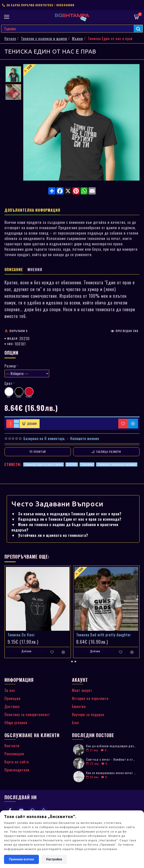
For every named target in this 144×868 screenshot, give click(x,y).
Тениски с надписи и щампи (44, 39)
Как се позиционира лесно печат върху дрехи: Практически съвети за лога (111, 773)
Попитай (40, 452)
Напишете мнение (85, 438)
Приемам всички (21, 859)
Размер (10, 366)
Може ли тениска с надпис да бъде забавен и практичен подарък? (65, 527)
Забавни (87, 464)
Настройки (54, 859)
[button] (69, 662)
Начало (10, 39)
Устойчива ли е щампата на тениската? (50, 535)
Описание (14, 270)
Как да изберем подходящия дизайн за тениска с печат (111, 746)
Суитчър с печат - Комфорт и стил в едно (111, 759)
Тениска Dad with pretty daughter (104, 635)
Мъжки (77, 39)
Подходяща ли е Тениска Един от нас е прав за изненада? (66, 519)
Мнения (35, 270)
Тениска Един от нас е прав (43, 464)
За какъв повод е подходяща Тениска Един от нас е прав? (66, 514)
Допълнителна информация (32, 210)
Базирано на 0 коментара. (44, 438)
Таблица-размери (108, 452)
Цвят (8, 383)
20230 (72, 464)
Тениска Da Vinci (21, 635)
